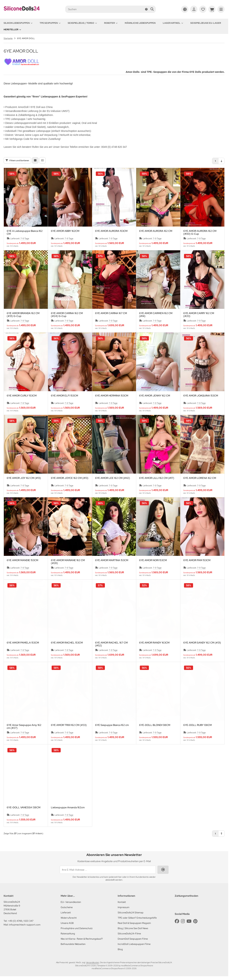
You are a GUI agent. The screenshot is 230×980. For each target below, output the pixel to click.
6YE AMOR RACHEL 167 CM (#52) (111, 644)
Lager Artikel (173, 23)
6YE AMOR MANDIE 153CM (22, 560)
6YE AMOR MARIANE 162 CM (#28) (68, 562)
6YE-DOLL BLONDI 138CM (155, 725)
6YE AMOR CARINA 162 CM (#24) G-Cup (67, 315)
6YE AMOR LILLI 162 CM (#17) (157, 478)
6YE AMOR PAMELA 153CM (23, 643)
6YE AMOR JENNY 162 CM (155, 396)
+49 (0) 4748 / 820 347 (21, 921)
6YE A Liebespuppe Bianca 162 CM (25, 232)
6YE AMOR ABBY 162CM (65, 231)
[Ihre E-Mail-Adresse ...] (108, 870)
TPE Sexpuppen (50, 23)
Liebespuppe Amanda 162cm (68, 807)
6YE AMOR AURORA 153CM (111, 231)
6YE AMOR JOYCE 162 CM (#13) (70, 478)
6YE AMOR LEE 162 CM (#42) (113, 478)
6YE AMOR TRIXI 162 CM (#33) (69, 725)
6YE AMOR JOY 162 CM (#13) (24, 478)
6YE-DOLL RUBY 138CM (197, 725)
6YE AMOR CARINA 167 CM (111, 313)
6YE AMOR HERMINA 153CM (112, 396)
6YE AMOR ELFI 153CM (64, 396)
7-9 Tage (25, 239)
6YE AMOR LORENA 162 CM (200, 478)
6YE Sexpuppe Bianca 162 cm (112, 725)
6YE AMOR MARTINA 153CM (112, 560)
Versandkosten (93, 962)
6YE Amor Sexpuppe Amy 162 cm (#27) (24, 726)
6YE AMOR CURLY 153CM (22, 396)
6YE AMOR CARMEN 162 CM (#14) (156, 315)
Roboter (111, 23)
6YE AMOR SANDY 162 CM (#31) (202, 643)
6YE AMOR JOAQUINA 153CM (201, 396)
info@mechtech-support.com (25, 925)
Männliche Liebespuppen (140, 23)
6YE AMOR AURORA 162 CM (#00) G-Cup (200, 232)
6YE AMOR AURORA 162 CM (156, 231)
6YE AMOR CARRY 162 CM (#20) (199, 315)
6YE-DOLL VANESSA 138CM (24, 807)
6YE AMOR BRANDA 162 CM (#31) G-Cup (23, 315)
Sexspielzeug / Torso (82, 23)
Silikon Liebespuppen (18, 23)
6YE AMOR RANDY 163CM (154, 643)
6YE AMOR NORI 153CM (153, 560)
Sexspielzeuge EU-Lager (206, 23)
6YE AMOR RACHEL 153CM (67, 643)
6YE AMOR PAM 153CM (197, 560)
